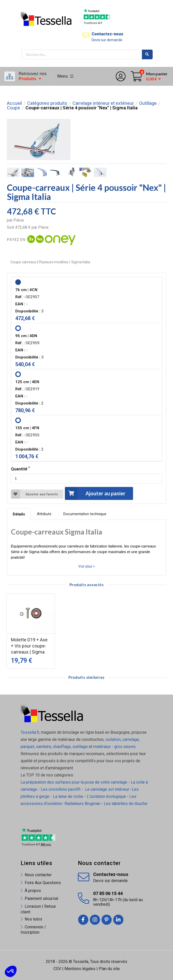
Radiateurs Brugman (82, 804)
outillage (80, 747)
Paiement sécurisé (41, 898)
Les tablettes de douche (126, 804)
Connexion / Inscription (33, 930)
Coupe (13, 108)
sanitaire (44, 747)
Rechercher (147, 54)
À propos (33, 891)
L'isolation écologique (106, 796)
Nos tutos (33, 919)
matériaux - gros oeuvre (114, 747)
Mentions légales (80, 969)
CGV (57, 969)
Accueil (14, 103)
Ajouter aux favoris (34, 494)
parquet (27, 747)
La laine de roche (68, 796)
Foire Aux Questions (43, 883)
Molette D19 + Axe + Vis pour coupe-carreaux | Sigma (29, 646)
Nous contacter (38, 875)
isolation (112, 739)
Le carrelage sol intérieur (107, 789)
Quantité (19, 469)
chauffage (62, 747)
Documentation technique (85, 514)
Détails (19, 514)
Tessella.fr (30, 732)
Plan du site (109, 969)
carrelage (131, 739)
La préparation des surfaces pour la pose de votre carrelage (74, 782)
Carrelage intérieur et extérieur (103, 103)
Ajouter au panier (95, 493)
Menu (66, 76)
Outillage (148, 103)
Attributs (44, 514)
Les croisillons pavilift (61, 789)
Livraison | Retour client (38, 909)
